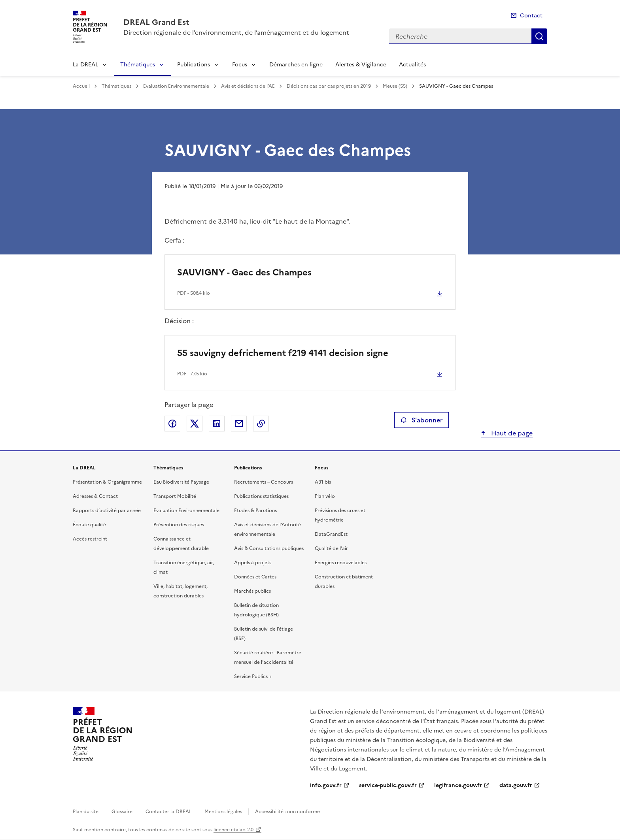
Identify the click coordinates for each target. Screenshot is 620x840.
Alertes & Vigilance (361, 65)
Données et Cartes (255, 577)
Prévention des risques (179, 525)
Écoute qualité (89, 525)
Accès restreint (90, 539)
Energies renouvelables (341, 563)
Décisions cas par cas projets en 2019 (329, 86)
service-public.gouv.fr (388, 785)
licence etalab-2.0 (233, 830)
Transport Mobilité (175, 496)
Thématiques (138, 65)
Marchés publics (252, 591)
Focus (240, 65)
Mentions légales (223, 812)
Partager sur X (195, 424)
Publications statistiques (261, 496)
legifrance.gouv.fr (458, 785)
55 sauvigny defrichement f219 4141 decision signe (283, 353)
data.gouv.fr (516, 785)
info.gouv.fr (326, 785)
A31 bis (323, 482)
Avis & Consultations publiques (269, 548)
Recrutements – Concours (264, 482)
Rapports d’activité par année (107, 510)
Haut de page (511, 433)
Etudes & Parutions (255, 510)
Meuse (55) (395, 86)
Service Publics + (253, 676)
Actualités (412, 65)
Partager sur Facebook (172, 424)
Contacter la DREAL (168, 812)
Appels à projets (253, 563)
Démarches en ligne (296, 65)
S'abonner (421, 420)
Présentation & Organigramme (107, 482)
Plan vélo (325, 496)
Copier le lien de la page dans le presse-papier (261, 424)
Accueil (81, 86)
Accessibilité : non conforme (287, 812)
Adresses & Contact (95, 496)
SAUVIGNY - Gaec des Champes (244, 272)
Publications (194, 65)
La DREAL (85, 65)
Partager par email (239, 424)
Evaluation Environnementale (176, 86)
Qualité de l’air (331, 548)
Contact (531, 16)
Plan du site (86, 812)
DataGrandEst (331, 534)
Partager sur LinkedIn (217, 424)
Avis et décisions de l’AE (248, 86)
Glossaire (122, 812)
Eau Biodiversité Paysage (181, 482)
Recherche (539, 36)
